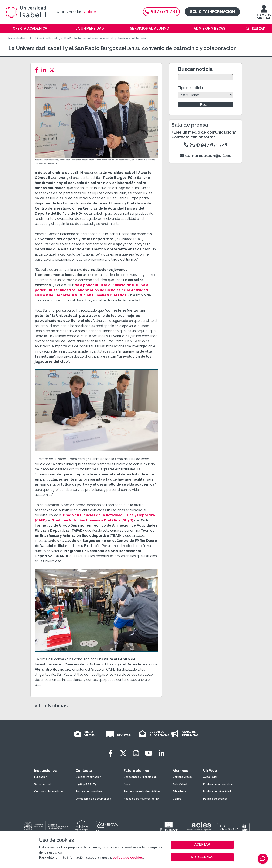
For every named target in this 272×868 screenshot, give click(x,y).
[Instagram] (136, 753)
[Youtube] (149, 753)
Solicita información (212, 12)
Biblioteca (179, 791)
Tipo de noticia (190, 88)
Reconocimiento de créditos (142, 791)
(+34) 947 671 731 (87, 784)
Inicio (12, 39)
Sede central (42, 784)
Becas (127, 784)
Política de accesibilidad (219, 784)
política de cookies (128, 857)
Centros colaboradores (49, 791)
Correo (177, 799)
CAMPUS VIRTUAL (264, 14)
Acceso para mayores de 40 (141, 799)
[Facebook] (38, 70)
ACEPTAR (202, 845)
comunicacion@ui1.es (205, 155)
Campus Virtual (182, 777)
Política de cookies (215, 799)
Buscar (258, 29)
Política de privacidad (217, 791)
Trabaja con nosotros (89, 791)
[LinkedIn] (45, 70)
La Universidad (90, 28)
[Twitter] (53, 70)
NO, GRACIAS (202, 857)
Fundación (41, 777)
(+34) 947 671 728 (205, 145)
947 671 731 (161, 12)
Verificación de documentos (93, 799)
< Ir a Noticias (51, 706)
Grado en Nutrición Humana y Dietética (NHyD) (92, 520)
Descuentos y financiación (140, 777)
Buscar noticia (195, 69)
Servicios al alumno (150, 28)
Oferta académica (30, 28)
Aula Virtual (180, 784)
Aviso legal (210, 777)
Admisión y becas (210, 28)
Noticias (23, 39)
